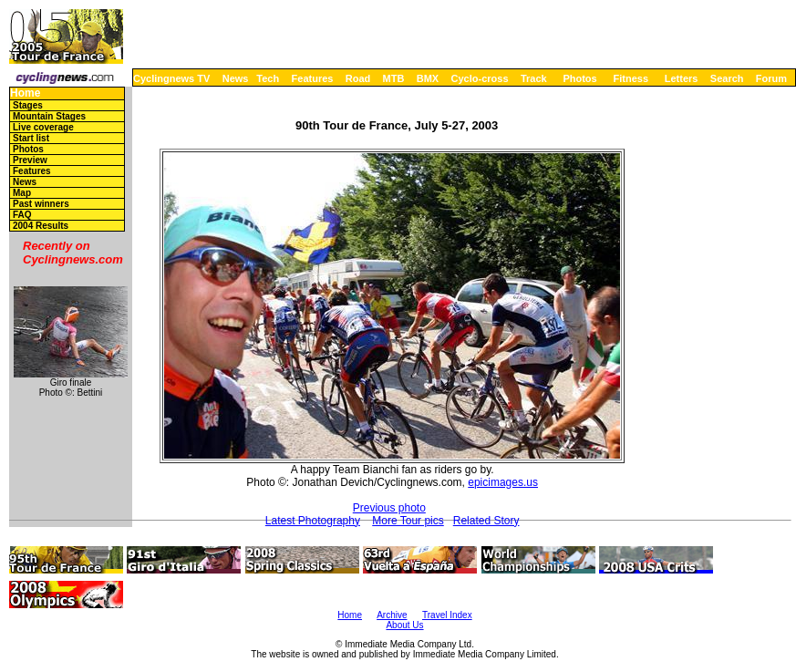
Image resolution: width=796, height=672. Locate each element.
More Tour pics (408, 521)
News (236, 78)
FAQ (22, 215)
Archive (392, 615)
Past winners (41, 204)
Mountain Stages (49, 116)
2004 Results (41, 226)
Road (358, 78)
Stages (28, 105)
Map (22, 193)
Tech (268, 78)
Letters (682, 78)
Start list (31, 138)
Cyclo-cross (480, 78)
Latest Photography (313, 521)
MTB (394, 78)
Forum (771, 78)
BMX (428, 78)
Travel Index (447, 615)
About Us (404, 625)
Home (25, 93)
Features (313, 78)
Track (534, 78)
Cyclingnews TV (171, 78)
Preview (30, 160)
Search (727, 78)
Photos (579, 78)
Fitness (631, 78)
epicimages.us (503, 482)
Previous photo (389, 508)
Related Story (486, 521)
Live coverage (43, 127)
